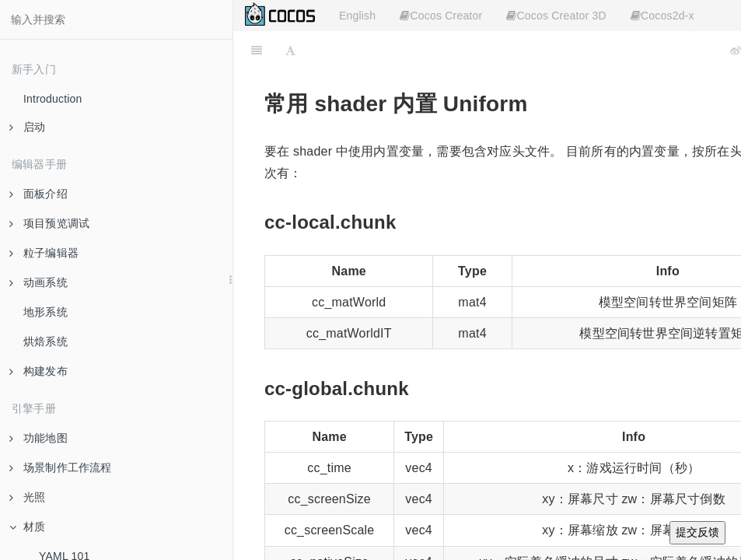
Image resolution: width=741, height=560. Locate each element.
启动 (27, 127)
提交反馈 (697, 532)
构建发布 (38, 371)
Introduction (53, 99)
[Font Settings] (290, 51)
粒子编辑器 (44, 253)
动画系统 (38, 282)
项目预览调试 (49, 223)
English (357, 16)
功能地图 (38, 438)
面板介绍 (38, 194)
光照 (27, 497)
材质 (27, 527)
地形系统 (45, 312)
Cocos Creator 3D (556, 16)
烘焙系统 (45, 341)
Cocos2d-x (662, 16)
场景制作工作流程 (61, 467)
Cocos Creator (441, 16)
